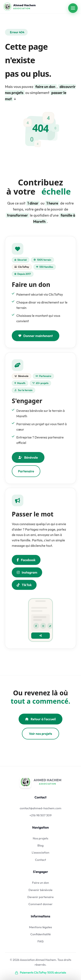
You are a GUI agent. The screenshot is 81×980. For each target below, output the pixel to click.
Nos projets (40, 838)
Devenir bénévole (40, 890)
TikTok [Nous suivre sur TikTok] (24, 585)
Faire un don (40, 883)
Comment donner (40, 904)
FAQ (40, 941)
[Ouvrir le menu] (73, 8)
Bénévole (28, 459)
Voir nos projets (40, 734)
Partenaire (26, 472)
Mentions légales (41, 927)
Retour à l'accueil (40, 719)
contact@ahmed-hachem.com (40, 808)
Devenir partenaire (41, 897)
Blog (40, 845)
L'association (40, 852)
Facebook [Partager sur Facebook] (26, 560)
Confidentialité (41, 934)
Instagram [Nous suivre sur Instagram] (27, 573)
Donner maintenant (36, 336)
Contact (40, 860)
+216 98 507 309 (40, 815)
